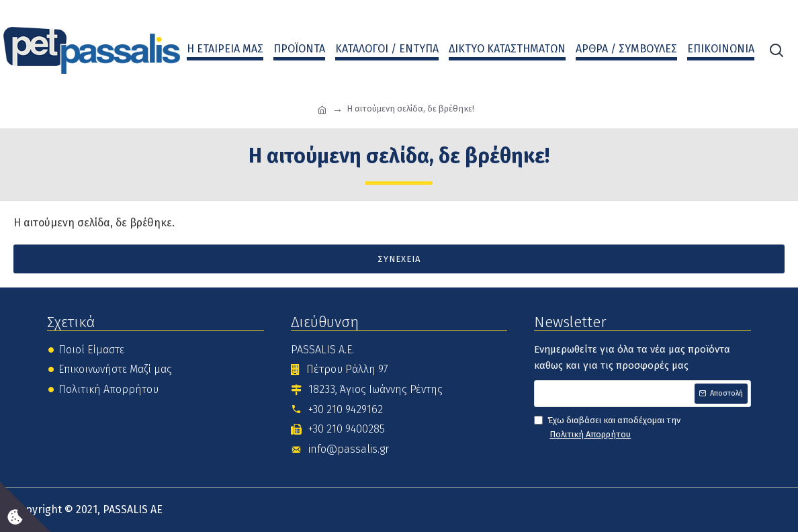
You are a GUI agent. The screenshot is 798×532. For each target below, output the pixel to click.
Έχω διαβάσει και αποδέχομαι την (607, 429)
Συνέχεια (399, 259)
